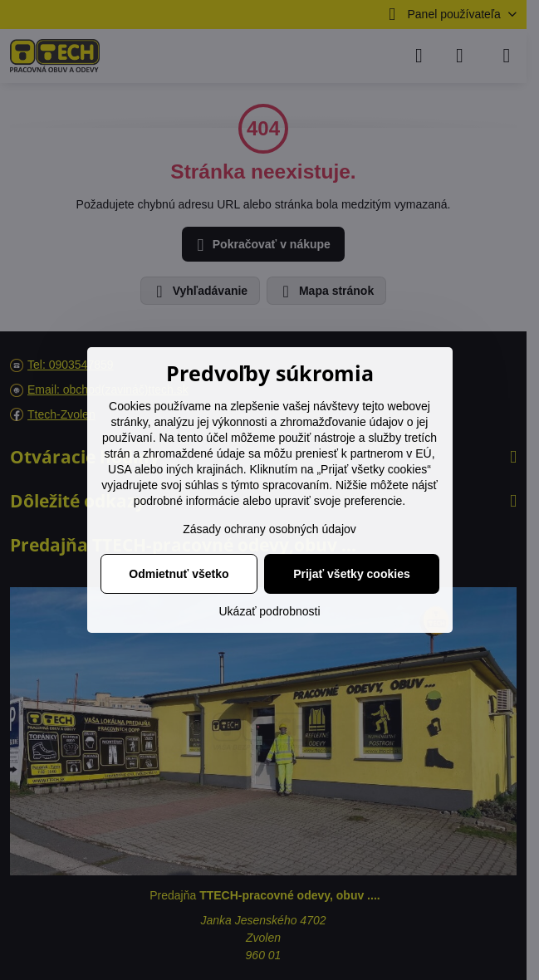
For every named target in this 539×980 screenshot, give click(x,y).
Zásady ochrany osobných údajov (269, 529)
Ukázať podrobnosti (270, 611)
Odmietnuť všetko (179, 574)
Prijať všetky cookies (352, 574)
